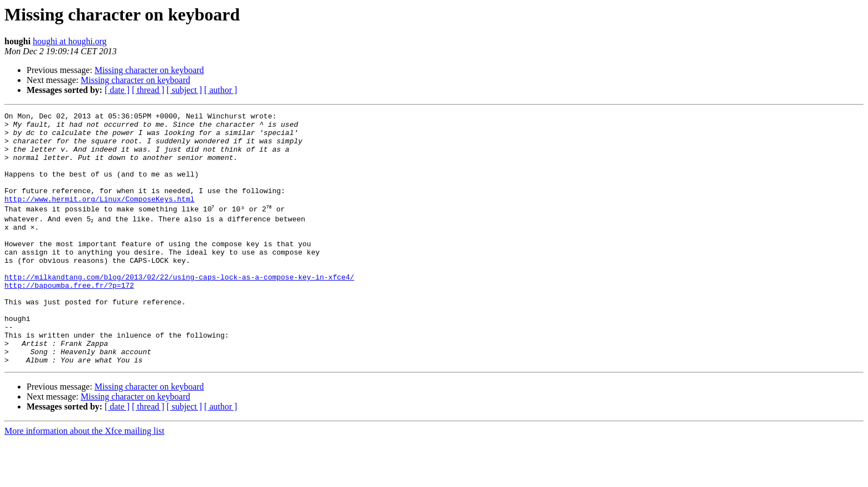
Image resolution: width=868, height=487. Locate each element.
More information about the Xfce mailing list (84, 477)
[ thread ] (148, 90)
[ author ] (221, 90)
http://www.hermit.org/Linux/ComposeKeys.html (99, 217)
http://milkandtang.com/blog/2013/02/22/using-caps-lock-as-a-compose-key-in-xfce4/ (179, 307)
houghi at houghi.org (69, 41)
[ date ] (117, 90)
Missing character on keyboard (149, 70)
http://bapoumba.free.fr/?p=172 (69, 317)
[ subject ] (184, 90)
